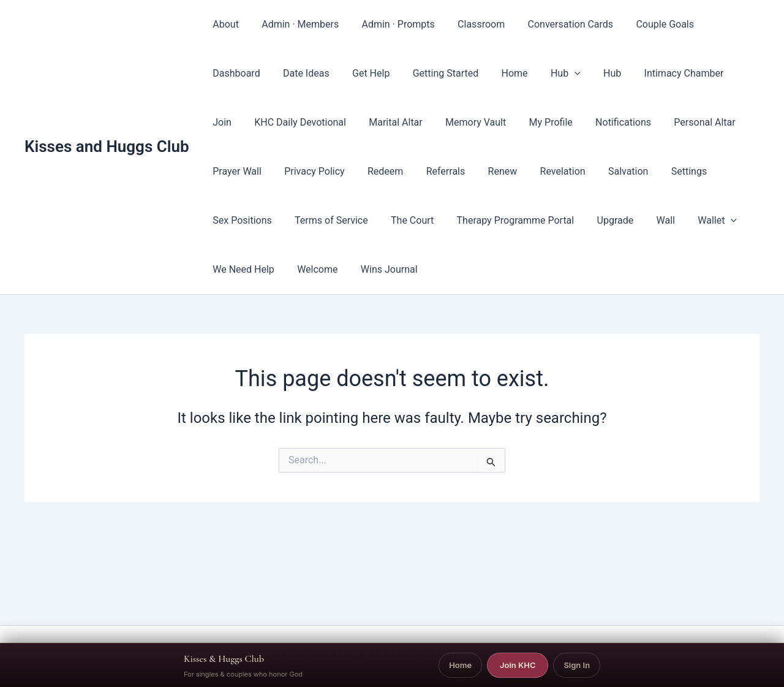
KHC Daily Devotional (257, 122)
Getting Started (367, 73)
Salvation (539, 171)
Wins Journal (300, 269)
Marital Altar (349, 122)
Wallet (617, 221)
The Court (325, 220)
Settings (596, 171)
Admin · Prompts (390, 24)
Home (433, 73)
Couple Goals (647, 24)
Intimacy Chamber (592, 73)
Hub (481, 74)
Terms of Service (248, 220)
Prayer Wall (720, 122)
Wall (569, 220)
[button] (490, 74)
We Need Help (688, 220)
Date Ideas (235, 73)
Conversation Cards (556, 24)
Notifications (567, 122)
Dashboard (719, 24)
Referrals (366, 171)
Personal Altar (645, 122)
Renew (420, 171)
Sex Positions (664, 171)
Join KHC (518, 665)
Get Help (296, 73)
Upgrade (522, 220)
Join (661, 73)
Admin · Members (295, 24)
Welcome (232, 269)
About (224, 24)
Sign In (577, 665)
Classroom (470, 24)
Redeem (309, 171)
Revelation (477, 171)
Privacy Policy (242, 171)
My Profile (498, 122)
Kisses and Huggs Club (107, 146)
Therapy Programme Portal (425, 220)
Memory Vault (426, 122)
